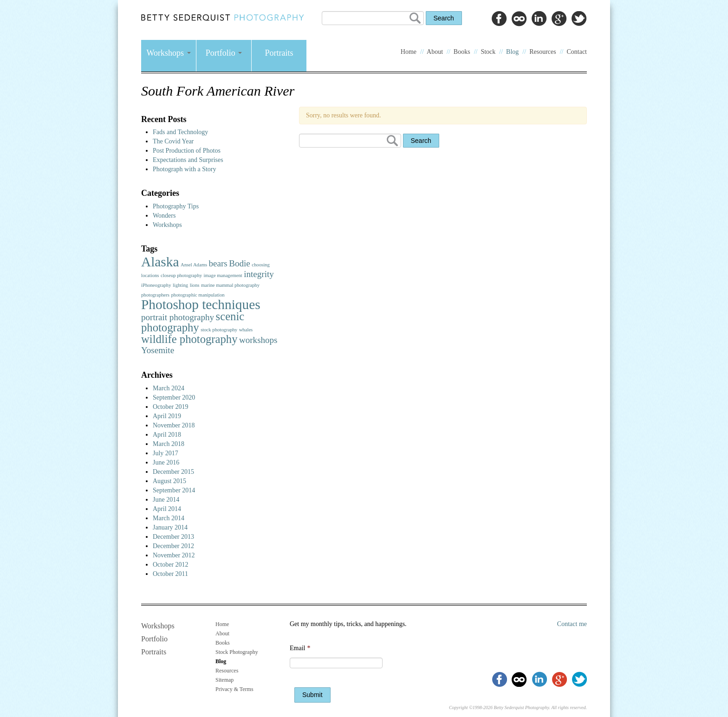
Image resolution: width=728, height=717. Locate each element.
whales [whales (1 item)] (246, 330)
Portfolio (224, 53)
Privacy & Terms (234, 689)
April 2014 (167, 509)
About (435, 52)
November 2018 (174, 425)
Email (300, 648)
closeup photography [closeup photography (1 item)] (181, 275)
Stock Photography (237, 652)
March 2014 (169, 518)
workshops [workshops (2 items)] (258, 340)
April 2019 (167, 416)
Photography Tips (176, 206)
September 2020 (174, 397)
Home (409, 52)
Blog (512, 52)
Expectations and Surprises (188, 160)
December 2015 (173, 472)
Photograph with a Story (185, 169)
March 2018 (169, 444)
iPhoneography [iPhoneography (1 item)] (156, 285)
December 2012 (173, 546)
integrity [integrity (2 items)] (259, 274)
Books (462, 52)
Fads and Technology (180, 132)
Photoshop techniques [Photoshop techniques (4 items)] (201, 304)
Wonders (164, 216)
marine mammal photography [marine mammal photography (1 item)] (230, 285)
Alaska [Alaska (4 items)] (160, 262)
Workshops (168, 53)
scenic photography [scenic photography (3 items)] (193, 322)
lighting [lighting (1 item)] (180, 285)
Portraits (279, 53)
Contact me (572, 624)
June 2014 (166, 500)
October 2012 (171, 565)
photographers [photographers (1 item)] (155, 295)
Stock (488, 52)
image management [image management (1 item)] (223, 275)
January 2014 (170, 527)
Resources (543, 52)
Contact (577, 52)
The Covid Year (173, 141)
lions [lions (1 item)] (195, 285)
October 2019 (171, 407)
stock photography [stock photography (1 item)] (219, 330)
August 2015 (169, 481)
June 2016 (166, 462)
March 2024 (169, 388)
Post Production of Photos (187, 151)
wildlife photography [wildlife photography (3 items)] (189, 339)
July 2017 (166, 453)
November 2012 (174, 555)
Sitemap (224, 680)
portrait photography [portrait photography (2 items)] (178, 317)
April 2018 (167, 435)
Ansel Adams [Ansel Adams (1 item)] (194, 265)
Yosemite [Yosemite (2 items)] (158, 350)
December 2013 (173, 537)
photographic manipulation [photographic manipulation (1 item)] (198, 295)
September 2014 (174, 490)
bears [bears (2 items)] (218, 263)
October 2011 (170, 574)
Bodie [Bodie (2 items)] (240, 263)
